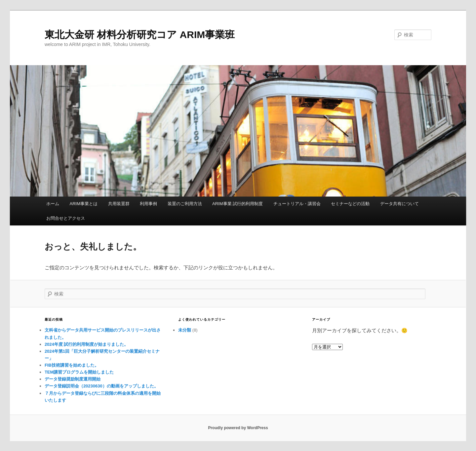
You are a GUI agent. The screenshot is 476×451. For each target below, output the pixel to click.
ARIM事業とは (84, 204)
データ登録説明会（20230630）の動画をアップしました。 (101, 386)
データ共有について (399, 204)
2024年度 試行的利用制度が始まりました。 (87, 344)
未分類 (185, 330)
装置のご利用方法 (185, 204)
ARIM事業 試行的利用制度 (238, 204)
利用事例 (148, 204)
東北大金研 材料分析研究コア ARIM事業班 (140, 35)
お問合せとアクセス (66, 218)
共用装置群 (119, 204)
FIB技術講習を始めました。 (72, 365)
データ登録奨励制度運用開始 (73, 379)
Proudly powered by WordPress (238, 428)
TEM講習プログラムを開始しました (79, 372)
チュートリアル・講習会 (297, 204)
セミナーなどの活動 (350, 204)
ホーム (53, 204)
